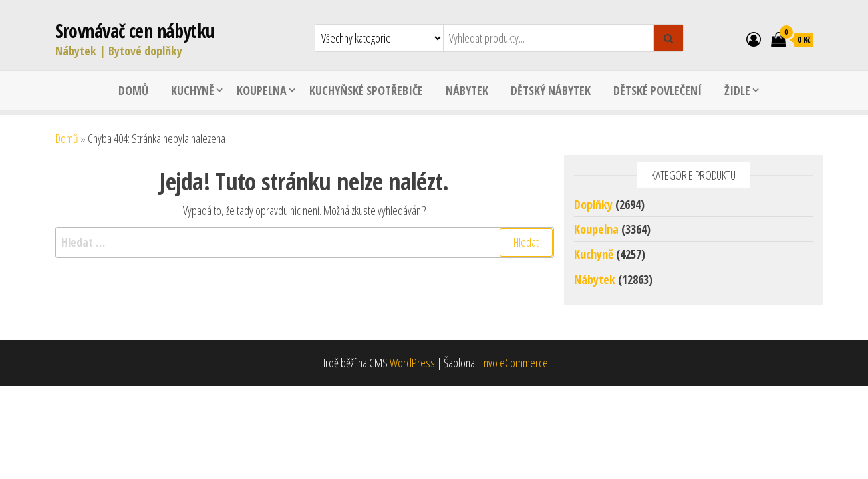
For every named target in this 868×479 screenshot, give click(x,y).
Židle (737, 90)
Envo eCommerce (513, 363)
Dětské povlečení (657, 90)
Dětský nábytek (551, 90)
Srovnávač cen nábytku (135, 31)
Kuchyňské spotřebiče (366, 90)
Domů (133, 90)
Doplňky (593, 204)
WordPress (412, 363)
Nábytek (467, 90)
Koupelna (262, 90)
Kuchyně (193, 90)
